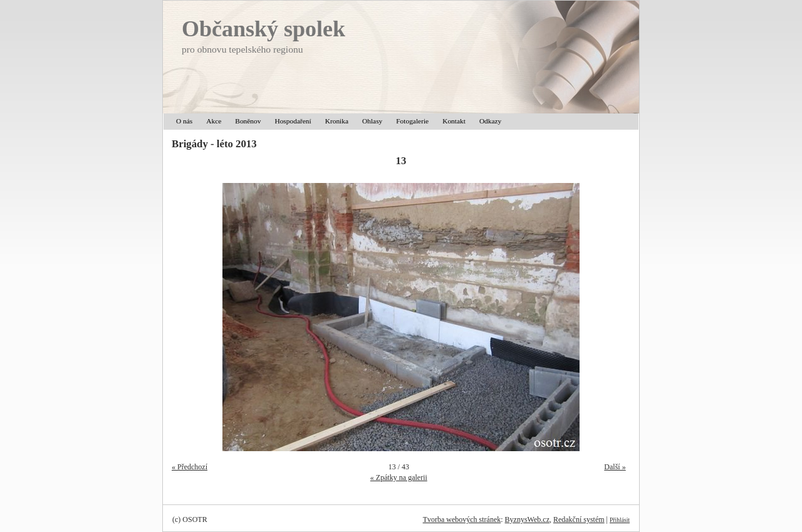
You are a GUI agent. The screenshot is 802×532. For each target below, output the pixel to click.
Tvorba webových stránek (462, 519)
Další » (615, 467)
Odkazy (490, 121)
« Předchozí (190, 467)
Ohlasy (372, 121)
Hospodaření (293, 121)
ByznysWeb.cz (527, 519)
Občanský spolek (263, 29)
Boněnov (248, 121)
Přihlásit (620, 520)
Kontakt (454, 121)
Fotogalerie (412, 121)
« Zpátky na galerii (399, 477)
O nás (184, 121)
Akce (214, 121)
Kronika (337, 121)
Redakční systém (579, 519)
